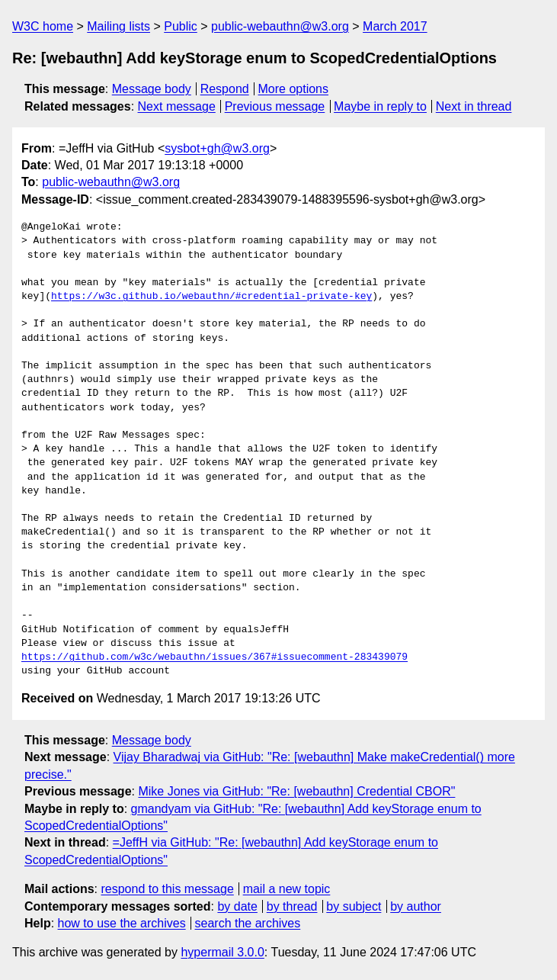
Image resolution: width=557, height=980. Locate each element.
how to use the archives (122, 923)
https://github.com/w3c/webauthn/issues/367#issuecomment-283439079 (214, 657)
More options (294, 89)
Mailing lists (118, 26)
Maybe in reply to (380, 106)
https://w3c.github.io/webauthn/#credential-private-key (211, 297)
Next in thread (474, 106)
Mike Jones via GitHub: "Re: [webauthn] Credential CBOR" (296, 791)
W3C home (43, 26)
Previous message (275, 106)
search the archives (248, 923)
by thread (292, 906)
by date (237, 906)
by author (416, 906)
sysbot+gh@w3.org (217, 148)
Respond (225, 89)
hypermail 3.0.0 (222, 952)
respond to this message (167, 889)
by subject (354, 906)
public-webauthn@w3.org (280, 26)
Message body (152, 89)
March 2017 (395, 26)
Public (181, 26)
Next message (177, 106)
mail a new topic (287, 889)
